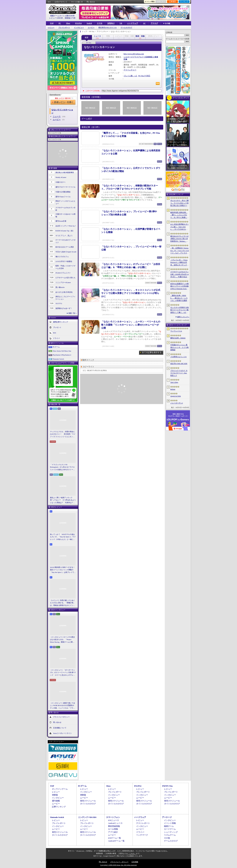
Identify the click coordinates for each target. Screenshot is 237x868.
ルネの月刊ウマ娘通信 (64, 261)
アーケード (167, 817)
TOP (52, 23)
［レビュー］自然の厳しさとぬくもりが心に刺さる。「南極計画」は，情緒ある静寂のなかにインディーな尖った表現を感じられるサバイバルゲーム (62, 603)
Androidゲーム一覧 (116, 841)
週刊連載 (56, 801)
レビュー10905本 (56, 18)
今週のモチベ (60, 182)
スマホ (100, 23)
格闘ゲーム (169, 826)
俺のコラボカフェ (62, 257)
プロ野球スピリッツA (178, 357)
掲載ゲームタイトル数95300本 (62, 16)
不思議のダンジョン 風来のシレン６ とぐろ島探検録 (179, 347)
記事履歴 (172, 2)
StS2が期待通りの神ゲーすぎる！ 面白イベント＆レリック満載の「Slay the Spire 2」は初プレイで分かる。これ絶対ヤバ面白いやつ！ (63, 570)
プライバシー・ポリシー (119, 862)
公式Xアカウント (61, 2)
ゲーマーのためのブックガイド (65, 241)
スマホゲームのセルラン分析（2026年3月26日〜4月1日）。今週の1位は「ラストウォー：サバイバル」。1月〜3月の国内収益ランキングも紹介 (179, 274)
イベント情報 (170, 823)
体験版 (55, 795)
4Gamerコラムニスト (63, 273)
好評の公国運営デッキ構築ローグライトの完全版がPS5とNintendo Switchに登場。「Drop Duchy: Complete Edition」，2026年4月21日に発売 (180, 286)
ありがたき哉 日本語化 (64, 292)
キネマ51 (59, 303)
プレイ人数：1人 (130, 76)
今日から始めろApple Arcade (66, 252)
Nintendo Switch (58, 359)
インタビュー (79, 27)
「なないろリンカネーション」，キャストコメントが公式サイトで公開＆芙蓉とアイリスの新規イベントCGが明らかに (131, 293)
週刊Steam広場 (61, 221)
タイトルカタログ (88, 804)
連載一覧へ (72, 313)
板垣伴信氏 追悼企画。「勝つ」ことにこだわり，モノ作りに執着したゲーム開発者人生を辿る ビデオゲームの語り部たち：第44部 (180, 215)
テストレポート (143, 823)
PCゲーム (56, 347)
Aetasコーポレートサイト (62, 733)
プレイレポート (64, 27)
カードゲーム (170, 829)
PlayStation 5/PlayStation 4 (62, 355)
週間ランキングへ (183, 317)
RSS (49, 2)
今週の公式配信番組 (63, 192)
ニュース (57, 116)
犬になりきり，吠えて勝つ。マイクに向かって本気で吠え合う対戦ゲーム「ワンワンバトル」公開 (179, 203)
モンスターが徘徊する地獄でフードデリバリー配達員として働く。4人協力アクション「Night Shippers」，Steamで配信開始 (179, 310)
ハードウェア (133, 23)
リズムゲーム (170, 835)
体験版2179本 (70, 18)
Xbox (68, 23)
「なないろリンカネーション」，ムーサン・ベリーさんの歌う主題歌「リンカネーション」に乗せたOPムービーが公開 (131, 325)
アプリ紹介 (113, 832)
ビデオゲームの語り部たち (65, 278)
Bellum (173, 389)
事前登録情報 (114, 826)
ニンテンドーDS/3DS (87, 817)
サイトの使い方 (77, 2)
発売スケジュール (88, 801)
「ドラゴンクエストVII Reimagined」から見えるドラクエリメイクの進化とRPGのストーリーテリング (62, 467)
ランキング (184, 2)
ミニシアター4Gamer (63, 282)
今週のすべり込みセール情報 (65, 215)
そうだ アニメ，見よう (64, 236)
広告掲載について (60, 728)
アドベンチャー (130, 70)
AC (144, 23)
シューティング (171, 832)
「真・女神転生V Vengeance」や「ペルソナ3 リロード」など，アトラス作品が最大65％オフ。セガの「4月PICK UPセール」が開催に (180, 251)
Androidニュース (115, 823)
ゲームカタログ (126, 27)
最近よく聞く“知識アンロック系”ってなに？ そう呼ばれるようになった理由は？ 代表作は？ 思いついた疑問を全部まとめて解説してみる (63, 500)
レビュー (51, 27)
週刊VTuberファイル (63, 197)
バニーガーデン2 (177, 403)
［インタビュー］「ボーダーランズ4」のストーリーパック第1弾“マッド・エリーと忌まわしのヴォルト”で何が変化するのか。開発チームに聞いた (63, 673)
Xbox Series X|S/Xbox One (62, 351)
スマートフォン (113, 817)
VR (121, 23)
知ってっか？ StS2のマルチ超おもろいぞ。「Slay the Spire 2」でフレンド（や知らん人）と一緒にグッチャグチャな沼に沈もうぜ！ (63, 537)
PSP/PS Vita (167, 786)
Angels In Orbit (176, 396)
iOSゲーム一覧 (114, 838)
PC (60, 23)
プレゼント (57, 327)
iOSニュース (114, 820)
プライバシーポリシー (61, 717)
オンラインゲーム (60, 789)
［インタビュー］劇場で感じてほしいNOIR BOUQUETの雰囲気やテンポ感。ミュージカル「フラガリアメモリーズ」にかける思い (62, 706)
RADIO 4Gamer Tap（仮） (65, 231)
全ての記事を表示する (152, 352)
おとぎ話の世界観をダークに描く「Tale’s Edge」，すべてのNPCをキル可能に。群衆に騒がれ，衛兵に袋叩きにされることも (179, 227)
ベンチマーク (142, 835)
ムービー (91, 27)
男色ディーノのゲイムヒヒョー (65, 202)
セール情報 (113, 829)
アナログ (154, 23)
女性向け (111, 23)
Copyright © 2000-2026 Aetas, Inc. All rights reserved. (118, 865)
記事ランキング (59, 807)
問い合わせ (91, 2)
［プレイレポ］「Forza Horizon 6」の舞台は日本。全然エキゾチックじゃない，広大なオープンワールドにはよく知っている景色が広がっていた (179, 263)
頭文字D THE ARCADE (179, 364)
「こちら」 (132, 853)
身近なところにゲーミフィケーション (65, 298)
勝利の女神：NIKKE (178, 338)
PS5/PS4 (78, 23)
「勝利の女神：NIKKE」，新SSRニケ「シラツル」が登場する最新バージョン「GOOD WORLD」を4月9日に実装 (180, 298)
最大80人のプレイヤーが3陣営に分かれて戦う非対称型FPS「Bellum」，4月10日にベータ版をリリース (180, 239)
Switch (89, 23)
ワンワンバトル (176, 331)
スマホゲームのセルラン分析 (65, 209)
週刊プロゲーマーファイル (65, 187)
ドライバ (56, 338)
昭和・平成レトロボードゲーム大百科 (65, 267)
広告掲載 (135, 862)
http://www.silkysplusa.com (134, 54)
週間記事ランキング (61, 322)
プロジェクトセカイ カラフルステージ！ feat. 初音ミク (179, 373)
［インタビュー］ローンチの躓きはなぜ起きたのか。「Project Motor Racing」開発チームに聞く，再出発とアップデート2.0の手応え (63, 640)
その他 (167, 838)
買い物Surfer (60, 287)
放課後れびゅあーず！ (64, 308)
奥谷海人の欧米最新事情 (65, 172)
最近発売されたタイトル (108, 27)
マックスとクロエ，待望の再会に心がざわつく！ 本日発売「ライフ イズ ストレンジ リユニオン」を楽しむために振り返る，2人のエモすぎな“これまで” (63, 434)
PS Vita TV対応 (144, 76)
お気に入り (161, 2)
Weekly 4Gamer (61, 177)
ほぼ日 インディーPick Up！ (66, 226)
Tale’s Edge (174, 382)
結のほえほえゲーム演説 (65, 247)
